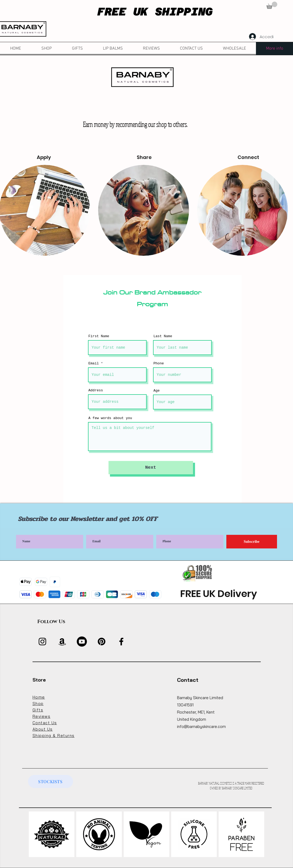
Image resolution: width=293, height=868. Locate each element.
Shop (38, 704)
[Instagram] (42, 642)
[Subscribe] (252, 542)
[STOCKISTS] (51, 781)
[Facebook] (121, 642)
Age (157, 391)
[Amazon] (62, 642)
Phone (159, 363)
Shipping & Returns (54, 736)
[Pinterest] (102, 642)
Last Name (163, 336)
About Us (43, 729)
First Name (99, 336)
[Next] (151, 468)
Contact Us (45, 723)
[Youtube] (82, 642)
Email (94, 363)
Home (39, 697)
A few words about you (110, 418)
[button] (272, 5)
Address (96, 390)
